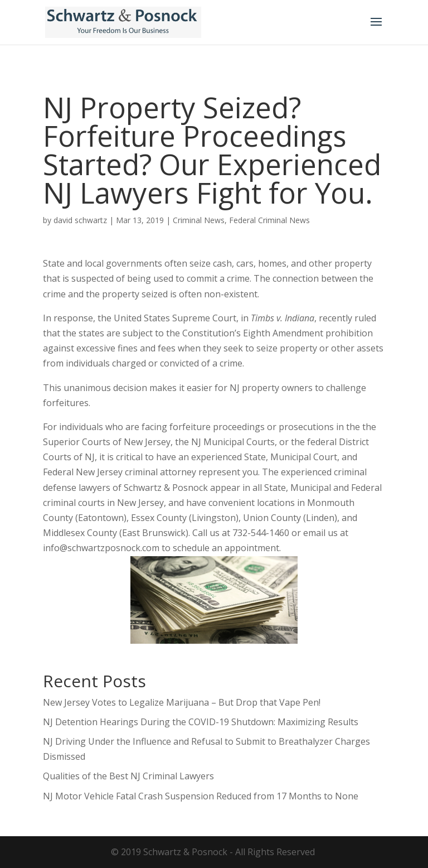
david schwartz (80, 220)
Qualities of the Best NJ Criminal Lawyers (128, 776)
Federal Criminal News (269, 220)
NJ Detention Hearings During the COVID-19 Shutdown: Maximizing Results (201, 722)
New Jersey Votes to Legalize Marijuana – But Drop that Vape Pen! (182, 702)
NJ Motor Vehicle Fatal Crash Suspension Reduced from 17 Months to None (201, 796)
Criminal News (199, 220)
